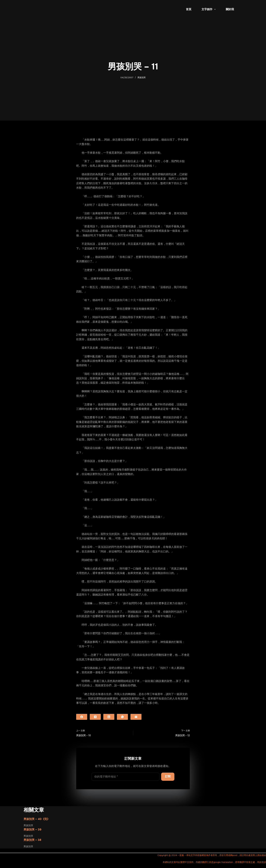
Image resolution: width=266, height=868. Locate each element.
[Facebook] (82, 717)
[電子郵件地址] (126, 777)
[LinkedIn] (109, 717)
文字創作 (209, 9)
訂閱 (168, 776)
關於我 (230, 9)
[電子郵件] (136, 717)
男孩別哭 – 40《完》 (37, 819)
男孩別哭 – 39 (32, 830)
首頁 (189, 9)
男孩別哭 (141, 78)
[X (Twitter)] (95, 717)
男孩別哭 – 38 (32, 840)
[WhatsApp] (122, 717)
